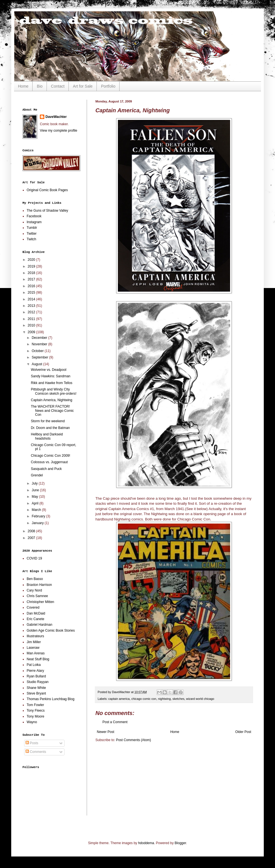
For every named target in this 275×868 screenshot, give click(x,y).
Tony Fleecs (36, 711)
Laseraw (33, 648)
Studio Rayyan (38, 682)
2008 (32, 531)
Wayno (32, 722)
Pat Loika (34, 665)
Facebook (34, 216)
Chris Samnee (37, 596)
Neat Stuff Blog (38, 659)
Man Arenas (36, 653)
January (38, 523)
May (35, 497)
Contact (58, 86)
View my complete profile (59, 131)
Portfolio (108, 86)
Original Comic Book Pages (47, 190)
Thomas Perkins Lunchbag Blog (51, 699)
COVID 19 (34, 558)
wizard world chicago (200, 699)
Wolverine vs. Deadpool (49, 370)
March (37, 510)
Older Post (243, 732)
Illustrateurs (35, 636)
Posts (32, 743)
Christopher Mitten (40, 602)
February (39, 516)
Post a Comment (115, 722)
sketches (179, 699)
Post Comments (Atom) (133, 740)
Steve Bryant (36, 693)
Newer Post (106, 732)
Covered (33, 607)
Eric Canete (35, 619)
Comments (36, 752)
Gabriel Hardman (39, 625)
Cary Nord (34, 590)
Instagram (34, 222)
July (35, 483)
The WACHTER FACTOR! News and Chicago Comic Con (52, 411)
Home (23, 86)
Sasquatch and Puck (46, 469)
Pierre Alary (35, 671)
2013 (32, 306)
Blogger (180, 843)
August (37, 364)
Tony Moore (35, 716)
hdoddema (146, 843)
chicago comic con (144, 699)
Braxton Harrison (39, 585)
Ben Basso (35, 579)
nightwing (164, 699)
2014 (32, 299)
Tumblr (32, 228)
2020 (32, 260)
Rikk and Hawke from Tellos (52, 383)
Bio (40, 86)
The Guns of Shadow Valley (47, 211)
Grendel (37, 475)
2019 (32, 266)
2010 (32, 325)
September (40, 357)
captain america (119, 699)
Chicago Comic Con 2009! (51, 456)
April (35, 503)
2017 (32, 279)
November (40, 344)
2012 (32, 312)
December (40, 338)
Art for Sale (83, 86)
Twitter (32, 234)
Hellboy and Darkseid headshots (47, 436)
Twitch (31, 239)
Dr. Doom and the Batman (50, 428)
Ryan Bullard (36, 676)
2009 (32, 332)
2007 (32, 538)
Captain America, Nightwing (51, 400)
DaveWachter (56, 117)
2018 (32, 273)
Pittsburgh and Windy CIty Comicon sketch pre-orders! (54, 391)
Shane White (36, 688)
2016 (32, 286)
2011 (32, 319)
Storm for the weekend (48, 421)
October (38, 351)
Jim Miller (34, 642)
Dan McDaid (36, 613)
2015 (32, 293)
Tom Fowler (35, 705)
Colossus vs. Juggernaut (49, 462)
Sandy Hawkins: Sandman (51, 376)
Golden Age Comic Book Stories (51, 631)
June (36, 490)
